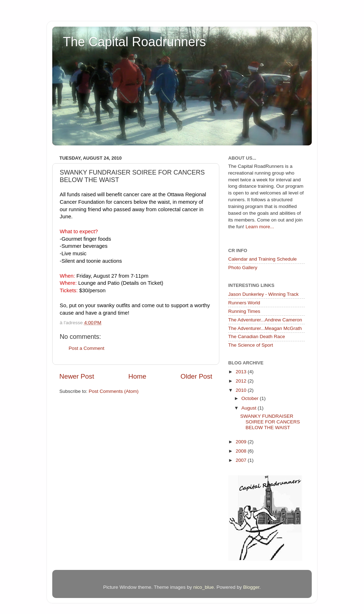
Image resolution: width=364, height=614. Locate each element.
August (250, 408)
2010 (242, 390)
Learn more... (260, 227)
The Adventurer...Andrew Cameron (265, 320)
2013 (242, 372)
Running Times (244, 311)
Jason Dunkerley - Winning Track (263, 294)
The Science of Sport (251, 345)
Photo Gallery (243, 268)
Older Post (196, 376)
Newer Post (77, 376)
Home (137, 376)
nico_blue (204, 587)
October (251, 398)
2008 (242, 451)
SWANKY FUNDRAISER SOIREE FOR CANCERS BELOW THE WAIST (270, 422)
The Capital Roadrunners (134, 42)
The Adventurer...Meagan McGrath (265, 328)
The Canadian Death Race (257, 337)
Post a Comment (87, 348)
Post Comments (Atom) (114, 391)
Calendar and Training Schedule (263, 259)
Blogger (251, 587)
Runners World (244, 303)
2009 (242, 442)
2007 (242, 460)
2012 (242, 381)
